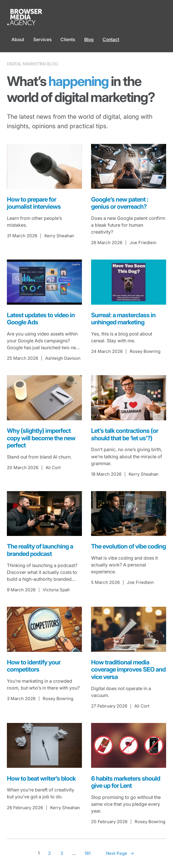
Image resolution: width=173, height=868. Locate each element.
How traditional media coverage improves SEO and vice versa (128, 670)
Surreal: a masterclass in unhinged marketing (123, 319)
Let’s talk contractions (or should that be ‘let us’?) (125, 434)
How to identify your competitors (34, 666)
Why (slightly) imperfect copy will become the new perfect (41, 438)
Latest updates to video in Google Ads (41, 319)
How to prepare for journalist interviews (34, 203)
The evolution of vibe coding (128, 546)
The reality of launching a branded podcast (40, 550)
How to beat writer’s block (41, 778)
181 (88, 853)
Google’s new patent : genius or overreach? (120, 203)
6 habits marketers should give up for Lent (126, 782)
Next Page (120, 854)
